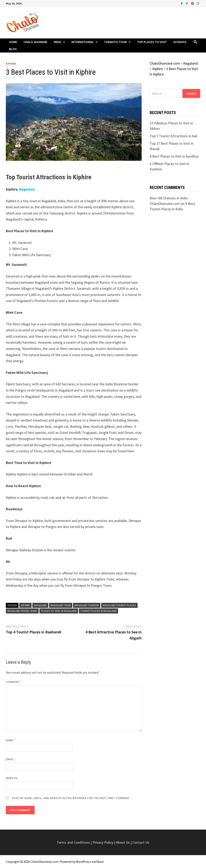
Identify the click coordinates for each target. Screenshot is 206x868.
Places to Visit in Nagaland (59, 611)
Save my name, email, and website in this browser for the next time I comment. (71, 798)
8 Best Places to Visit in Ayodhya (174, 156)
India (57, 42)
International (83, 42)
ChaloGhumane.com (44, 862)
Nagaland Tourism (87, 605)
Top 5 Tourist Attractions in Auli (174, 136)
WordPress (83, 862)
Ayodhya (180, 42)
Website (12, 778)
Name (11, 740)
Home (13, 42)
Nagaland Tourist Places (119, 605)
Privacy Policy (103, 842)
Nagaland (27, 189)
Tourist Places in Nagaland (98, 611)
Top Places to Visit (152, 42)
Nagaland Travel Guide (22, 611)
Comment (14, 682)
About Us (123, 842)
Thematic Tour (115, 42)
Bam (100, 862)
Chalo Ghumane (35, 42)
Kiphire (11, 64)
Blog (13, 49)
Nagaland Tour (61, 605)
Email (11, 759)
